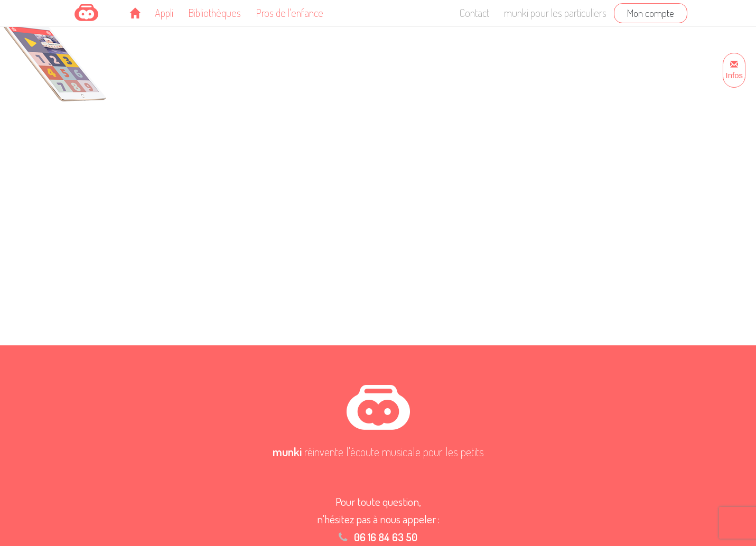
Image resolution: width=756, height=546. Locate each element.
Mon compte (651, 13)
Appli (164, 13)
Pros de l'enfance (290, 13)
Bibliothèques (214, 13)
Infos (734, 70)
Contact (474, 13)
